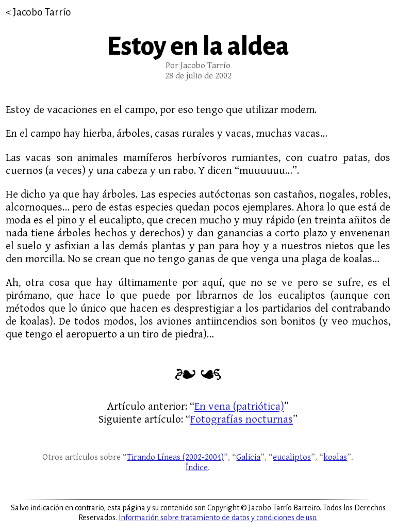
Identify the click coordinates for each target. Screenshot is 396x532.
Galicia (248, 457)
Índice (197, 467)
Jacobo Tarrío (42, 12)
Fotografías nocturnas (242, 419)
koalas (335, 457)
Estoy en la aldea (198, 46)
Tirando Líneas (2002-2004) (175, 457)
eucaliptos (292, 457)
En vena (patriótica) (239, 406)
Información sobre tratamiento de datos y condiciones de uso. (218, 518)
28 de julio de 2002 (198, 76)
